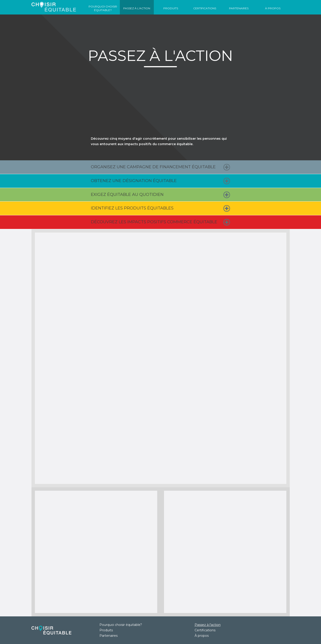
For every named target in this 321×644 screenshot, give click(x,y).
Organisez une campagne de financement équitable (153, 167)
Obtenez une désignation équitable (134, 181)
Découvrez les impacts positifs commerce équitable (154, 222)
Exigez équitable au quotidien (127, 195)
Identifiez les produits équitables (132, 208)
